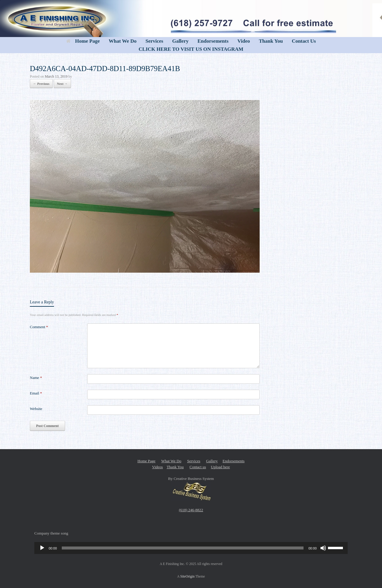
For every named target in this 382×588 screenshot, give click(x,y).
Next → (62, 84)
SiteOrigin (187, 576)
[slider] (183, 548)
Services (154, 41)
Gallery (180, 41)
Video (244, 41)
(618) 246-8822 (191, 510)
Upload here (221, 467)
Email (36, 393)
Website (36, 409)
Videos (158, 467)
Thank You (271, 41)
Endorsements (213, 41)
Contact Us (304, 41)
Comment (39, 327)
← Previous (41, 84)
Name (36, 378)
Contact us (198, 467)
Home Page (83, 41)
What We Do (123, 41)
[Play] (42, 548)
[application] (191, 548)
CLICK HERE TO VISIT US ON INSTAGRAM (191, 49)
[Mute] (323, 548)
